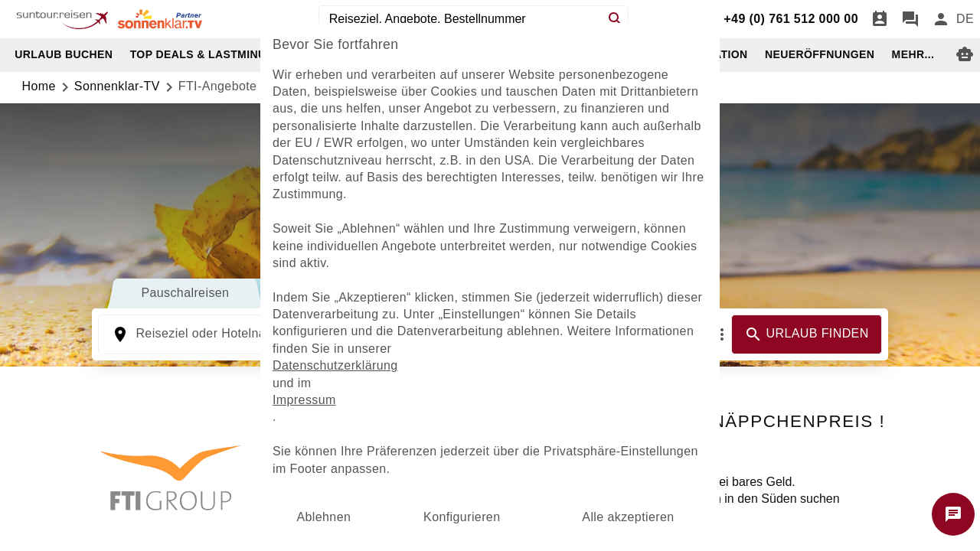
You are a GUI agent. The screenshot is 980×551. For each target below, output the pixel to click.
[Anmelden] (941, 19)
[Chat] (910, 19)
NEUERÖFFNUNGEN (820, 54)
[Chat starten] (953, 514)
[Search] (616, 19)
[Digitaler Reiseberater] (965, 54)
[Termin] (880, 19)
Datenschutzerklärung (335, 365)
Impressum (304, 400)
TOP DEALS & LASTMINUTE (206, 54)
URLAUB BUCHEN (64, 54)
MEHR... (913, 54)
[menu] (965, 19)
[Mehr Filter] (722, 334)
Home (39, 86)
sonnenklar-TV (117, 86)
